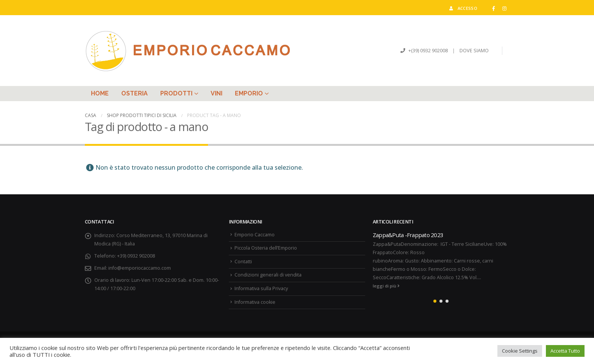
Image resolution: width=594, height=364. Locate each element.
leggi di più (386, 286)
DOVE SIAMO (474, 51)
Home (100, 93)
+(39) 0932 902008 (428, 51)
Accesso (463, 8)
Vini (216, 93)
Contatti (243, 262)
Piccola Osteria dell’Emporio (266, 248)
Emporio (249, 93)
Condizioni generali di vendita (268, 275)
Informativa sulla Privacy (261, 288)
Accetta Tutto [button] (565, 351)
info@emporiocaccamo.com (140, 268)
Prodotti (176, 93)
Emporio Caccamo (255, 235)
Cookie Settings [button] (520, 351)
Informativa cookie (255, 302)
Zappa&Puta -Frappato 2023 (408, 235)
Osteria (134, 93)
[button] (435, 301)
